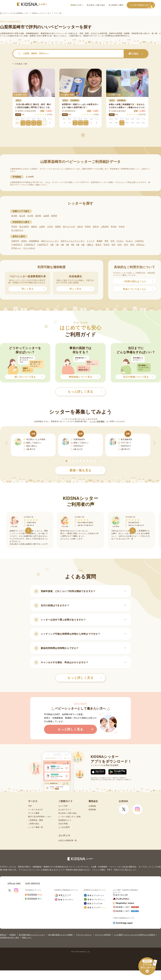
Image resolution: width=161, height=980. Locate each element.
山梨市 (42, 227)
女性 (113, 241)
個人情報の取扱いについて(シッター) (32, 935)
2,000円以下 (30, 245)
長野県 (54, 216)
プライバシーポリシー (84, 935)
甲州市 (114, 227)
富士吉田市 (24, 227)
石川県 (30, 216)
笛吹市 (96, 227)
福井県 (38, 216)
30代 (126, 245)
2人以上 (120, 241)
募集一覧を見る (86, 470)
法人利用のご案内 (116, 5)
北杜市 (80, 227)
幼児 (114, 245)
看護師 (100, 241)
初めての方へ (77, 5)
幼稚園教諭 (34, 241)
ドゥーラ (91, 241)
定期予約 (15, 241)
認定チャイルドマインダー (73, 241)
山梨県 (46, 216)
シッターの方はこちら (143, 5)
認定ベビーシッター (50, 241)
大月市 (50, 227)
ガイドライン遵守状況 (103, 935)
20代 (120, 245)
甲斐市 (88, 227)
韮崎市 (58, 227)
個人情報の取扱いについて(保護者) (61, 935)
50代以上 (141, 245)
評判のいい (16, 248)
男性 (106, 241)
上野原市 (105, 227)
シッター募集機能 (97, 421)
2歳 (62, 245)
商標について (27, 938)
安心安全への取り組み (96, 5)
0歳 (52, 245)
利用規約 (13, 935)
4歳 (73, 245)
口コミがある (29, 248)
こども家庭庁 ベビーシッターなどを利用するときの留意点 (134, 935)
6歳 (83, 245)
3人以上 (129, 241)
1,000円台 (139, 241)
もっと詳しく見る (85, 678)
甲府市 (14, 227)
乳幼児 (106, 245)
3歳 (67, 245)
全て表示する (17, 230)
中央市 (122, 227)
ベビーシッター (62, 33)
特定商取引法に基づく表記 (9, 938)
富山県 (22, 216)
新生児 (99, 245)
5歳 (78, 245)
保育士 (24, 241)
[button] (66, 461)
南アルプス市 (69, 227)
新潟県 (14, 216)
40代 (132, 245)
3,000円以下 (43, 245)
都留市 (34, 227)
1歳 (57, 245)
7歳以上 (90, 245)
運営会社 (3, 935)
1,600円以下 (17, 245)
